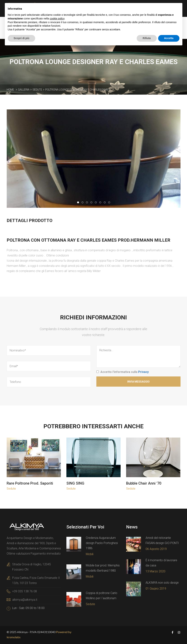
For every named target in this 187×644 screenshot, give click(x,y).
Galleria (24, 90)
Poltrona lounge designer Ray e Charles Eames (78, 90)
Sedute (37, 90)
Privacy (143, 372)
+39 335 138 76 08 (25, 591)
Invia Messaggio (138, 382)
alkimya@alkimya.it (25, 600)
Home (10, 90)
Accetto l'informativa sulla (125, 372)
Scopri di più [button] (22, 38)
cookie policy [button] (57, 19)
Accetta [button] (169, 38)
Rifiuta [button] (147, 38)
